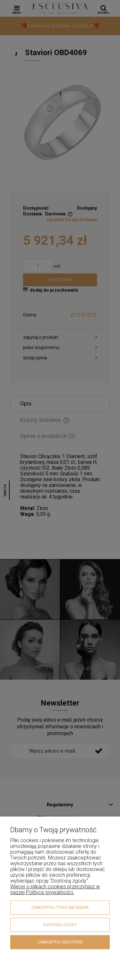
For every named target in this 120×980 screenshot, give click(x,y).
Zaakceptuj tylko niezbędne (60, 908)
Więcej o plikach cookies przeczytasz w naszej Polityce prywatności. (55, 889)
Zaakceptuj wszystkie (60, 942)
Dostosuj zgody (60, 925)
